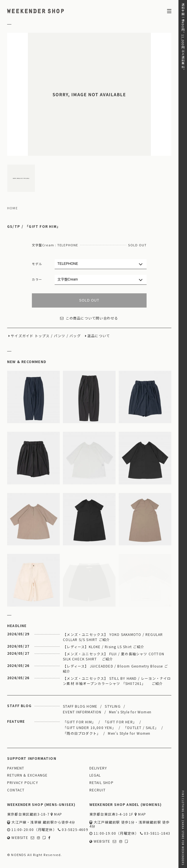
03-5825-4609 (73, 830)
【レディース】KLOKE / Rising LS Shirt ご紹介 (104, 647)
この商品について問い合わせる (89, 318)
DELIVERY (98, 768)
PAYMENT (16, 768)
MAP (56, 814)
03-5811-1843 (155, 833)
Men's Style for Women (130, 712)
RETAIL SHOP (101, 783)
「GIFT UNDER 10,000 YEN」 (89, 727)
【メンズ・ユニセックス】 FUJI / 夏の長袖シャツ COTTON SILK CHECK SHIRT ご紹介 (114, 656)
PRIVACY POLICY (23, 783)
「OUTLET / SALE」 (141, 727)
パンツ (60, 336)
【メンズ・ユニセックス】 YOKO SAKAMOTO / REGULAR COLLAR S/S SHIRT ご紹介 (113, 637)
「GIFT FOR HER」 (120, 722)
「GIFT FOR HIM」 (43, 227)
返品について (99, 336)
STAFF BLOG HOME (80, 706)
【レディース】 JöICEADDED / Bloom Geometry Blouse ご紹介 (115, 669)
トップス (42, 336)
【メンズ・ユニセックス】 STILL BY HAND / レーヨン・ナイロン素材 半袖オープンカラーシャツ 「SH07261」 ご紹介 (117, 681)
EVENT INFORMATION (82, 712)
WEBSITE (18, 838)
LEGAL (95, 775)
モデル (37, 264)
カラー (37, 279)
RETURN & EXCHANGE (27, 775)
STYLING (113, 706)
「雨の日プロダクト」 (82, 733)
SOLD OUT (89, 300)
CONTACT (16, 790)
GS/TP (14, 227)
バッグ (75, 336)
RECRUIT (97, 790)
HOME (12, 208)
